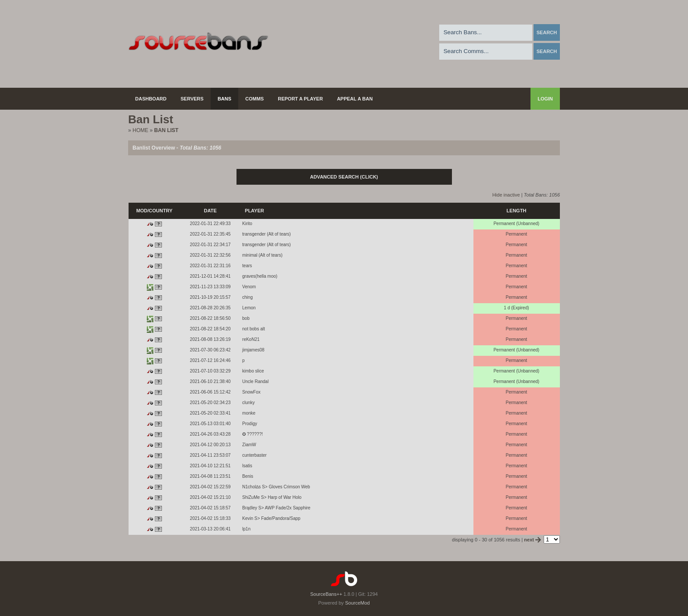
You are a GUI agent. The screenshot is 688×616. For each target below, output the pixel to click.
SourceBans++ (326, 594)
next (533, 540)
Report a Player (300, 99)
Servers (192, 99)
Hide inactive (506, 195)
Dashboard (151, 99)
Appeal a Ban (355, 99)
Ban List (166, 130)
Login (545, 99)
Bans (224, 99)
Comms (254, 99)
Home (140, 130)
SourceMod (357, 603)
